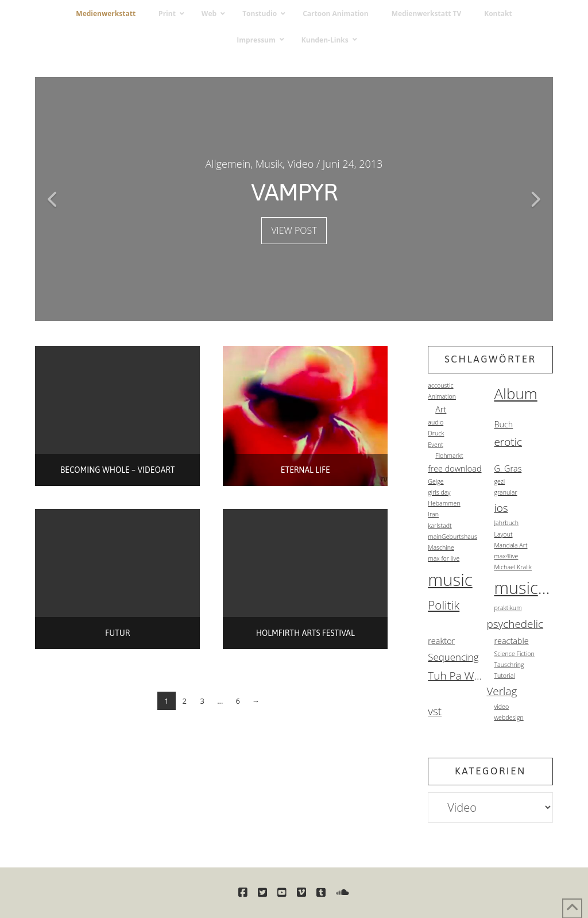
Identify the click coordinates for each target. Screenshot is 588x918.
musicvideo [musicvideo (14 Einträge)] (523, 587)
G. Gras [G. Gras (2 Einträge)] (508, 468)
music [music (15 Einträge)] (450, 580)
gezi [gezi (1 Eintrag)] (499, 481)
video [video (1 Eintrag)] (501, 707)
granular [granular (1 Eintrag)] (505, 492)
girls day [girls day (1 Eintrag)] (439, 492)
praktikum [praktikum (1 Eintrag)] (508, 608)
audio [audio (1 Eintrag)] (436, 422)
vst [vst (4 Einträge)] (435, 711)
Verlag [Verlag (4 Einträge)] (502, 691)
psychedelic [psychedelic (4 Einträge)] (515, 624)
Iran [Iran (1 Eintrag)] (433, 514)
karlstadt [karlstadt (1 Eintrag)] (440, 526)
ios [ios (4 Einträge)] (501, 508)
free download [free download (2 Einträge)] (454, 468)
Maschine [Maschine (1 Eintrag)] (441, 547)
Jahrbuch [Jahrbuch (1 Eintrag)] (506, 523)
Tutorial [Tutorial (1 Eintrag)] (504, 676)
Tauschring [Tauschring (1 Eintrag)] (509, 665)
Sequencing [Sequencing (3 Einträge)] (453, 657)
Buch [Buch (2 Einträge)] (503, 424)
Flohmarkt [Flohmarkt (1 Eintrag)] (449, 456)
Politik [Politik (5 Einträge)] (444, 605)
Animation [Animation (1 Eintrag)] (442, 396)
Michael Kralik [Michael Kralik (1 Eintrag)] (513, 567)
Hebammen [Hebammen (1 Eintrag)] (444, 503)
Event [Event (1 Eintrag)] (436, 445)
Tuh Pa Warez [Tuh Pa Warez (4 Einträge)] (457, 676)
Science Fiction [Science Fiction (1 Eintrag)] (514, 654)
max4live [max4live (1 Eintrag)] (506, 556)
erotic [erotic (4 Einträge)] (508, 442)
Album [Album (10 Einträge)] (515, 394)
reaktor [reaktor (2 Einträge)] (441, 641)
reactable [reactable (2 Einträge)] (511, 641)
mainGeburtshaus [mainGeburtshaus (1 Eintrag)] (452, 537)
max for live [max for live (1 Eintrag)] (444, 558)
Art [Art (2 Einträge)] (441, 409)
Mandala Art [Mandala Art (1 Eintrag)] (510, 545)
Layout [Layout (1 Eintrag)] (503, 534)
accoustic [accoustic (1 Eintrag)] (440, 385)
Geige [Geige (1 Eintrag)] (436, 481)
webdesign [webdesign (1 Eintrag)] (508, 718)
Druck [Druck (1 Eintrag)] (436, 433)
